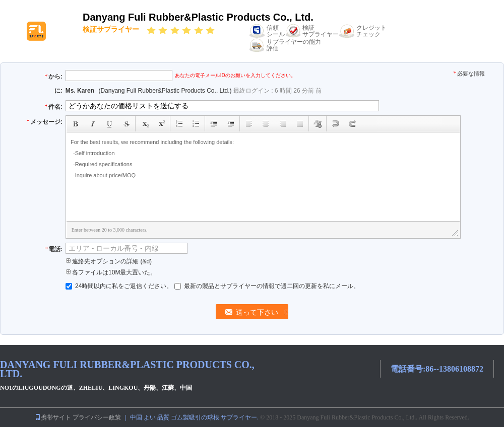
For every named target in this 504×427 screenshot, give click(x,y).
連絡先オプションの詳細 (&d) (109, 261)
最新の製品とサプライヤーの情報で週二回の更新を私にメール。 (267, 286)
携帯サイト (53, 417)
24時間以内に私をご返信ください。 (120, 286)
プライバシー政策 (97, 417)
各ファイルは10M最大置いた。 (111, 272)
